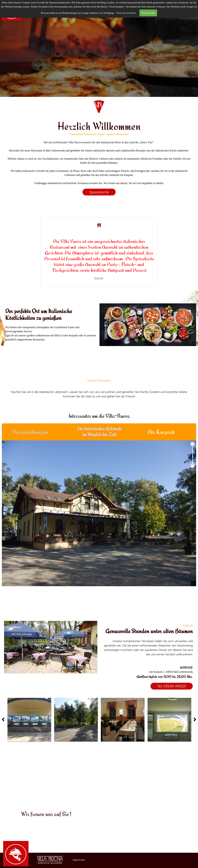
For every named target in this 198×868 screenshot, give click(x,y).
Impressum (79, 860)
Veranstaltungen (30, 432)
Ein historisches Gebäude (99, 428)
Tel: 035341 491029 (172, 686)
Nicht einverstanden (126, 13)
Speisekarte (99, 192)
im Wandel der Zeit (99, 434)
